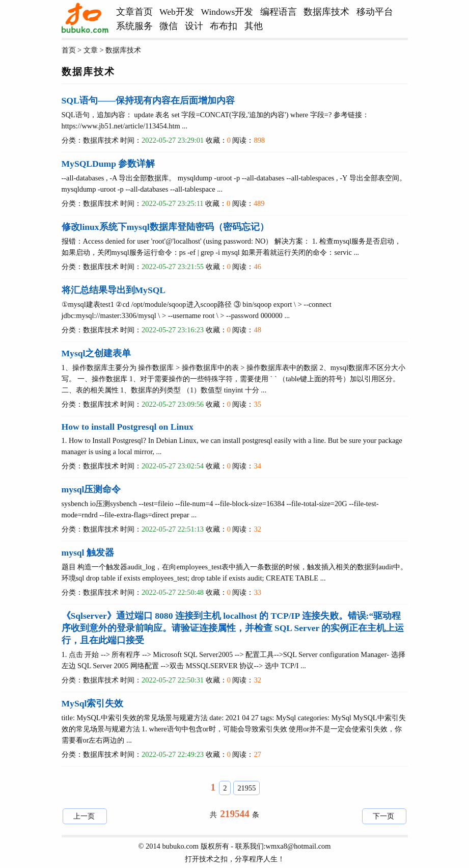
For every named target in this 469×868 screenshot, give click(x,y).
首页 (69, 50)
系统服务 (134, 26)
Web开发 (177, 12)
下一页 (383, 816)
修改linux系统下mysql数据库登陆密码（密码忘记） (165, 227)
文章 (91, 50)
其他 (254, 26)
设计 (194, 26)
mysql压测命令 (91, 489)
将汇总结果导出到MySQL (114, 290)
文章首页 (134, 12)
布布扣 (224, 26)
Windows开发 (227, 12)
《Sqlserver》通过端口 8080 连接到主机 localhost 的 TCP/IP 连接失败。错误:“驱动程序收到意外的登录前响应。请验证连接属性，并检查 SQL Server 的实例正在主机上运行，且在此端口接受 (233, 628)
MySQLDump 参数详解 (108, 164)
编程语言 (279, 12)
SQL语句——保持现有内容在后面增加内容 (148, 100)
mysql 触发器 (88, 553)
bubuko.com (180, 846)
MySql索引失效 (93, 703)
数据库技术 (326, 12)
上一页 (84, 816)
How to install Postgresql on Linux (128, 427)
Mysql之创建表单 (96, 353)
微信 (169, 26)
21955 (246, 788)
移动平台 (375, 12)
